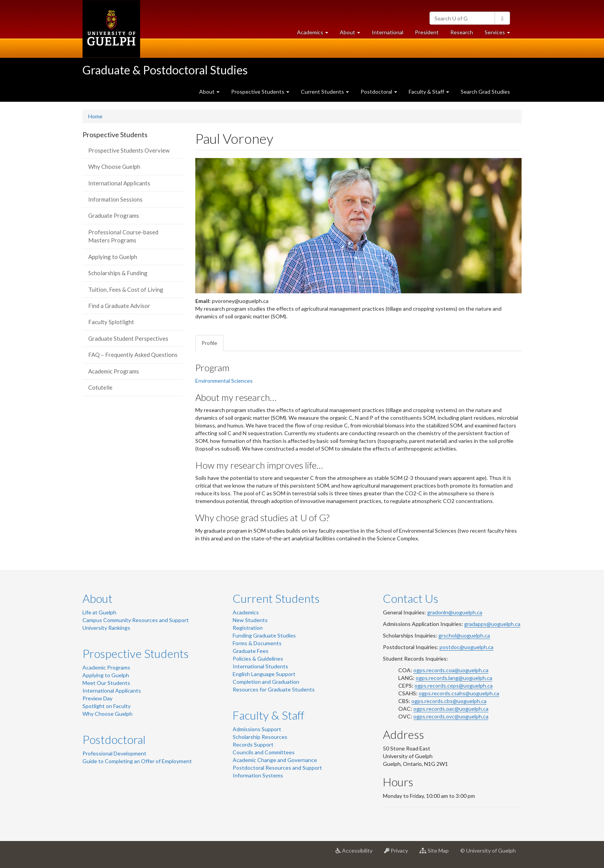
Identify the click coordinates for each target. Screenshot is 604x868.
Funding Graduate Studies (264, 635)
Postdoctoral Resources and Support (277, 768)
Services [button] (500, 34)
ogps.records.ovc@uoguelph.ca (451, 716)
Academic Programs (114, 371)
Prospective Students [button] (260, 92)
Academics (246, 612)
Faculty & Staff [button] (429, 92)
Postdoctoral (114, 739)
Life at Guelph (99, 612)
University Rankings (106, 628)
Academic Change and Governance (275, 760)
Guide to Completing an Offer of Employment (137, 761)
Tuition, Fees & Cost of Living (126, 289)
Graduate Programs (114, 215)
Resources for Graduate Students (274, 689)
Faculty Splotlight (111, 322)
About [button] (353, 34)
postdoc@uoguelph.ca (466, 647)
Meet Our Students (106, 683)
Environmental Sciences (224, 381)
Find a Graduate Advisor (119, 306)
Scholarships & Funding (118, 273)
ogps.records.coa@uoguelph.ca (451, 670)
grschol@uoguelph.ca (464, 635)
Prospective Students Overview (129, 150)
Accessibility (357, 853)
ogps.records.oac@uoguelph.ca (451, 709)
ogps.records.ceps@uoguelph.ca (454, 685)
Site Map (437, 853)
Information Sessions (115, 199)
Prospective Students (136, 653)
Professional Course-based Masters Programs (123, 236)
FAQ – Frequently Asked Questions (133, 355)
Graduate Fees (251, 651)
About (97, 598)
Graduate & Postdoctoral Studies (165, 70)
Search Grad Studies (485, 92)
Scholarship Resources (260, 737)
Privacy (399, 853)
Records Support (253, 744)
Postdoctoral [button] (379, 92)
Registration (248, 628)
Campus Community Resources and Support (136, 620)
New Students (250, 620)
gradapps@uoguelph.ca (492, 624)
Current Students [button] (325, 92)
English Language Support (264, 674)
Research (465, 34)
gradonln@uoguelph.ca (455, 612)
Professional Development (114, 753)
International (388, 32)
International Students (260, 666)
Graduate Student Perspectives (128, 338)
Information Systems (258, 775)
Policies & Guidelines (258, 659)
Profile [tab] (209, 343)
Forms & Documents (257, 643)
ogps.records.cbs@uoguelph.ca (449, 701)
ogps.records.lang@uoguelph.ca (454, 678)
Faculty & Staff (268, 715)
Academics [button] (315, 34)
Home (95, 116)
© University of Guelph (488, 850)
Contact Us (411, 598)
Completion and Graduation (266, 682)
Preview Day (97, 698)
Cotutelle (100, 387)
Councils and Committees (264, 752)
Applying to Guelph (113, 257)
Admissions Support (257, 729)
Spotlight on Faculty (107, 706)
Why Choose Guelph (114, 167)
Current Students (276, 598)
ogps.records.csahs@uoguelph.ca (459, 693)
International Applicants (119, 183)
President (427, 32)
